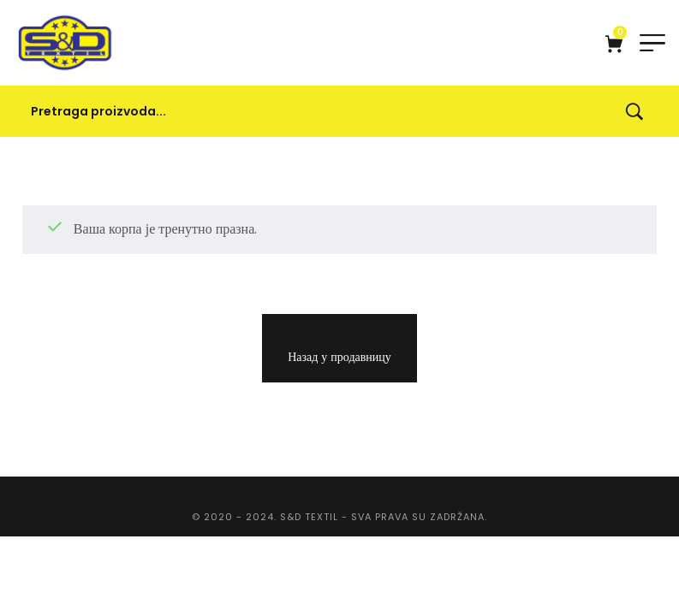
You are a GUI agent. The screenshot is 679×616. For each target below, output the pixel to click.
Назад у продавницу (339, 357)
